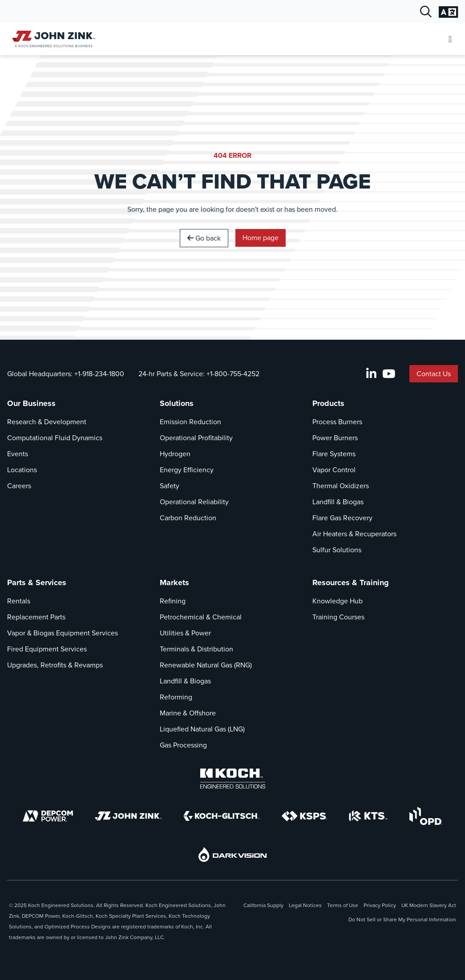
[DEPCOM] (48, 816)
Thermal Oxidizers (341, 486)
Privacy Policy (380, 905)
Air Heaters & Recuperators (354, 534)
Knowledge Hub (338, 601)
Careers (19, 486)
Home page (261, 238)
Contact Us (434, 374)
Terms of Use (343, 905)
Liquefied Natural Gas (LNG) (202, 729)
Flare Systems (334, 454)
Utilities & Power (185, 633)
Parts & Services (37, 582)
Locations (22, 470)
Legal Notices (305, 905)
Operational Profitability (196, 438)
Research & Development (47, 422)
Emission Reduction (190, 422)
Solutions (177, 403)
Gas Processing (183, 745)
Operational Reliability (194, 502)
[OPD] (426, 816)
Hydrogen (175, 454)
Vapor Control (334, 470)
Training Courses (338, 617)
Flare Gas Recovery (342, 518)
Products (328, 403)
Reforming (176, 697)
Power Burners (335, 438)
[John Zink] (128, 816)
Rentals (19, 601)
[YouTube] (389, 374)
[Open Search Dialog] (426, 12)
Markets (174, 582)
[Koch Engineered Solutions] (233, 779)
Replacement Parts (36, 617)
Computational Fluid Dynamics (55, 438)
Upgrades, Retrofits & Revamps (55, 665)
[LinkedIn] (371, 374)
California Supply (263, 905)
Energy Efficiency (187, 470)
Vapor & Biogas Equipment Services (63, 633)
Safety (170, 486)
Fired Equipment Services (47, 649)
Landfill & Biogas (338, 502)
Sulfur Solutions (337, 550)
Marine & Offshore (188, 713)
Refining (173, 601)
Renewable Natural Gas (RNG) (206, 665)
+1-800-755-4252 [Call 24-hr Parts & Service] (233, 374)
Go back (204, 238)
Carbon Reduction (188, 518)
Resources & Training (351, 582)
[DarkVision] (233, 854)
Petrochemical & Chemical (201, 617)
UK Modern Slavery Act (429, 905)
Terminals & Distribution (196, 649)
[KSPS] (304, 816)
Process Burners (337, 422)
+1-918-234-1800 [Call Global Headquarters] (99, 374)
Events (18, 454)
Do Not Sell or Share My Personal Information (402, 920)
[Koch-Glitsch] (222, 816)
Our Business (31, 403)
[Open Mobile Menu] (450, 39)
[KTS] (368, 816)
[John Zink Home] (52, 39)
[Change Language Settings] (448, 12)
